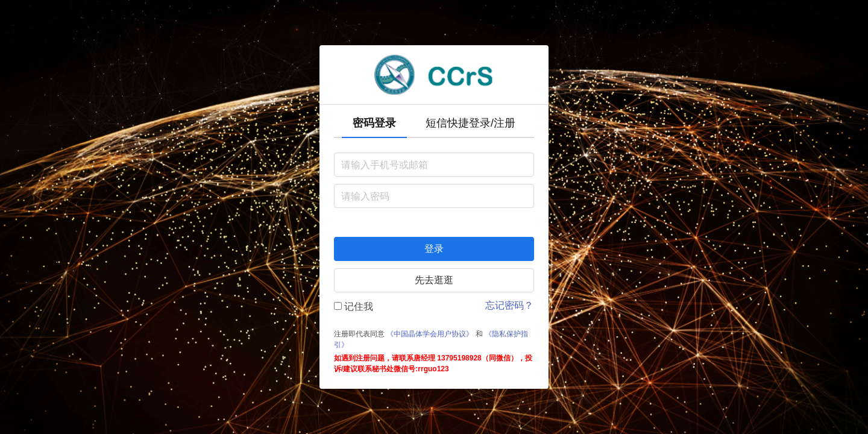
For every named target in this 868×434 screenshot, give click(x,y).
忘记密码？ (509, 305)
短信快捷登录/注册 (470, 123)
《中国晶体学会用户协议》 (430, 334)
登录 (434, 249)
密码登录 (374, 123)
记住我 (354, 307)
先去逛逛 (434, 280)
